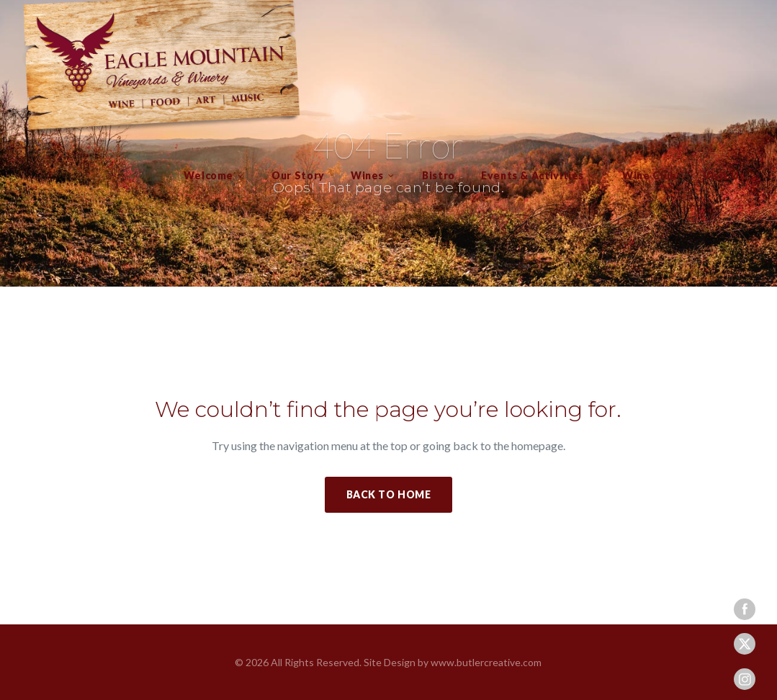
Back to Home (389, 494)
